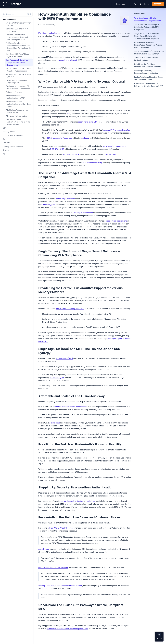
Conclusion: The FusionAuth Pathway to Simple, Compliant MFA (149, 85)
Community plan (48, 205)
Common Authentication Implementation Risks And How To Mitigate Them (17, 37)
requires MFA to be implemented (116, 130)
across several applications (116, 221)
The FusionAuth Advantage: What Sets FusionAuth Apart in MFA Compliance (148, 27)
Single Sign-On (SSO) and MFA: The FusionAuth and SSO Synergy (149, 53)
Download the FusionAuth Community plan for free (67, 628)
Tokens (6, 150)
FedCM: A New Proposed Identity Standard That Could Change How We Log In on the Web (19, 47)
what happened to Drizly (92, 163)
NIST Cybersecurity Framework (59, 138)
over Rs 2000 (110, 154)
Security (6, 143)
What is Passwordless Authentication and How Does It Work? (18, 104)
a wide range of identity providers (70, 308)
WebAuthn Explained (14, 92)
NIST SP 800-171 (57, 149)
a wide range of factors (65, 199)
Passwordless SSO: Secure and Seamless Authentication (18, 70)
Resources (121, 4)
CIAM (5, 128)
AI (4, 154)
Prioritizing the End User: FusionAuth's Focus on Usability (148, 65)
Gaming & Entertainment (13, 146)
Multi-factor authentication (49, 33)
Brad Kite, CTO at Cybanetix (61, 528)
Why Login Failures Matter (16, 116)
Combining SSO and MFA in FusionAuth (17, 30)
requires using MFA (71, 154)
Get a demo (158, 4)
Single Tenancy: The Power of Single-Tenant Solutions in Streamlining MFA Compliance (147, 36)
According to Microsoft (68, 60)
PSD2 (68, 114)
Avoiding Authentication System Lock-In (19, 24)
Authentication (9, 19)
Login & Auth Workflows (13, 135)
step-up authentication (83, 213)
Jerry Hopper (44, 549)
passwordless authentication (71, 501)
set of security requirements (114, 146)
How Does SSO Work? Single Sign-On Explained (17, 55)
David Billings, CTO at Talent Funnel (53, 567)
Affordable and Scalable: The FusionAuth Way (146, 59)
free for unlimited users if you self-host (71, 407)
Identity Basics (9, 132)
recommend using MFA (88, 122)
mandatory (85, 138)
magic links (90, 501)
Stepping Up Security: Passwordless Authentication (146, 72)
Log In (147, 4)
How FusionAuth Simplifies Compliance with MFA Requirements (17, 62)
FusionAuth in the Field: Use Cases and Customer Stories (149, 78)
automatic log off (57, 378)
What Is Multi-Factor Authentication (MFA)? (15, 97)
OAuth (6, 139)
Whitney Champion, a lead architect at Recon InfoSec (60, 586)
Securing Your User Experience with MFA (18, 76)
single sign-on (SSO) (64, 358)
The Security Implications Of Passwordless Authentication (18, 87)
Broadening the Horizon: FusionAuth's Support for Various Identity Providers (148, 45)
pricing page (55, 423)
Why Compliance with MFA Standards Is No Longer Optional (148, 19)
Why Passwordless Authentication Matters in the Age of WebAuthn (18, 122)
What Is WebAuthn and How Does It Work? (17, 111)
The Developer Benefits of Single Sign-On (16, 81)
